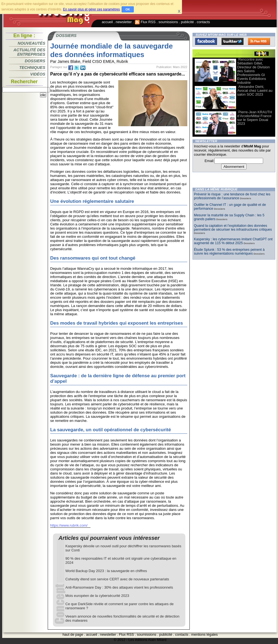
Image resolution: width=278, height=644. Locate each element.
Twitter (232, 41)
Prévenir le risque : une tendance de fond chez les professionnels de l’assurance (232, 196)
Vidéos (38, 74)
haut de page (73, 634)
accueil (107, 22)
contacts (204, 22)
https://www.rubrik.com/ (69, 525)
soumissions (168, 22)
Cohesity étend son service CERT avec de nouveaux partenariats (117, 579)
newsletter (124, 22)
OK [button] (128, 9)
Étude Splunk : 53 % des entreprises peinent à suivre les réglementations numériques (229, 252)
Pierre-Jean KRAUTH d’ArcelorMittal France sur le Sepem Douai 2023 (255, 118)
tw (77, 68)
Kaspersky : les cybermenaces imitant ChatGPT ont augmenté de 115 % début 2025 (233, 241)
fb (71, 68)
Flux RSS (145, 22)
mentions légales (204, 634)
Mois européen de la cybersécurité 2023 (97, 596)
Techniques (32, 68)
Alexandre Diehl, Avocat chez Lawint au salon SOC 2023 (255, 91)
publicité (187, 22)
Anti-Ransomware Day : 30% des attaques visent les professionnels (119, 587)
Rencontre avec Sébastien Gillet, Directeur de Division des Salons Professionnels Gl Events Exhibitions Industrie (253, 71)
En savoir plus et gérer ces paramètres (91, 9)
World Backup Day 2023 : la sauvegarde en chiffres (106, 571)
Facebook (206, 41)
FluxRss (259, 41)
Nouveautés (31, 43)
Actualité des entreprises (29, 52)
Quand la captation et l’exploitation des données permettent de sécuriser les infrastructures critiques (233, 228)
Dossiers (35, 61)
